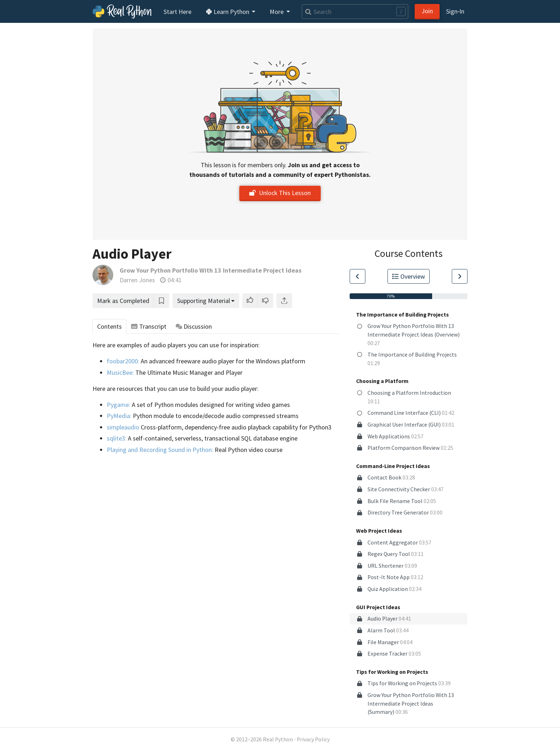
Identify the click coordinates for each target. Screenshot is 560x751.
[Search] (355, 12)
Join (427, 11)
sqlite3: (117, 438)
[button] (250, 301)
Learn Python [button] (228, 12)
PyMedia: (119, 416)
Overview (409, 276)
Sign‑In (455, 11)
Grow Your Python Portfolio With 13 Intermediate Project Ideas (211, 270)
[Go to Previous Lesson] (357, 276)
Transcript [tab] (149, 326)
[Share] (284, 301)
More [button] (277, 12)
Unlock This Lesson (280, 193)
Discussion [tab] (194, 326)
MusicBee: (120, 372)
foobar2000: (123, 361)
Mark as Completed (123, 301)
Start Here (177, 12)
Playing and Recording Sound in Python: (160, 450)
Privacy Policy (313, 739)
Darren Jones (137, 280)
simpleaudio (123, 427)
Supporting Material (204, 301)
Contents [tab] (109, 326)
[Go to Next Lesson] (460, 276)
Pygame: (119, 405)
